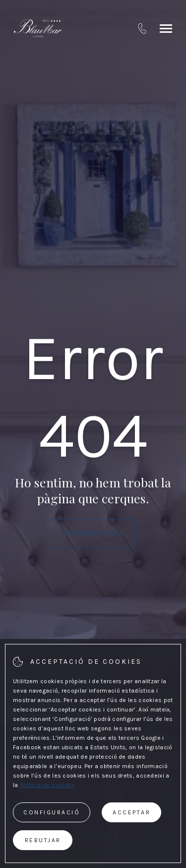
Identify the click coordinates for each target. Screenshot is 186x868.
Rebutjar (43, 840)
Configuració (52, 812)
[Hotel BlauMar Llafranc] (38, 28)
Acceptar (131, 812)
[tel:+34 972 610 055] (142, 28)
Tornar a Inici (93, 533)
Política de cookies (47, 785)
